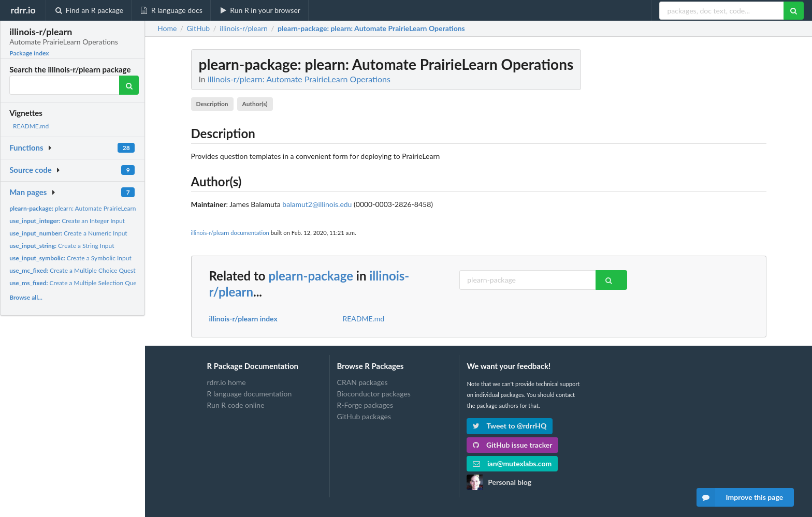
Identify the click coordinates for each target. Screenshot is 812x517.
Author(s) (255, 104)
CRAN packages (363, 382)
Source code (31, 170)
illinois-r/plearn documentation (230, 233)
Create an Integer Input (67, 221)
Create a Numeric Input (68, 233)
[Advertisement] (689, 204)
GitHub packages (364, 416)
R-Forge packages (365, 405)
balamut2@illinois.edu (317, 204)
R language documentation (250, 394)
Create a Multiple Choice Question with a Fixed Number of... (112, 270)
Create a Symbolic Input (70, 258)
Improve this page (740, 497)
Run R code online (236, 405)
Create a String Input (62, 246)
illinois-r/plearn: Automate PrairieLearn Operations (299, 79)
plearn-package (311, 276)
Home (167, 28)
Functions (26, 147)
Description (212, 104)
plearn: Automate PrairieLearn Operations (89, 208)
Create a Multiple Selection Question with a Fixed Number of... (114, 283)
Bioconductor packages (374, 394)
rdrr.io (23, 10)
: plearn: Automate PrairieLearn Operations (371, 28)
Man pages (28, 192)
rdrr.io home (227, 382)
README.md (31, 126)
